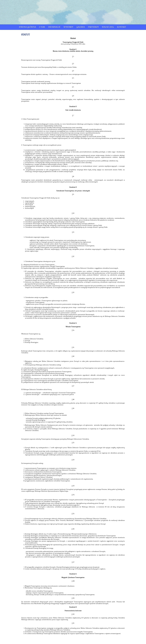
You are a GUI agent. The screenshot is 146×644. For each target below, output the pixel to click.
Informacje (54, 27)
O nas (42, 27)
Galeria (81, 27)
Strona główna (28, 27)
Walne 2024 (108, 27)
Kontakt (122, 27)
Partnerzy (93, 27)
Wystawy (68, 27)
